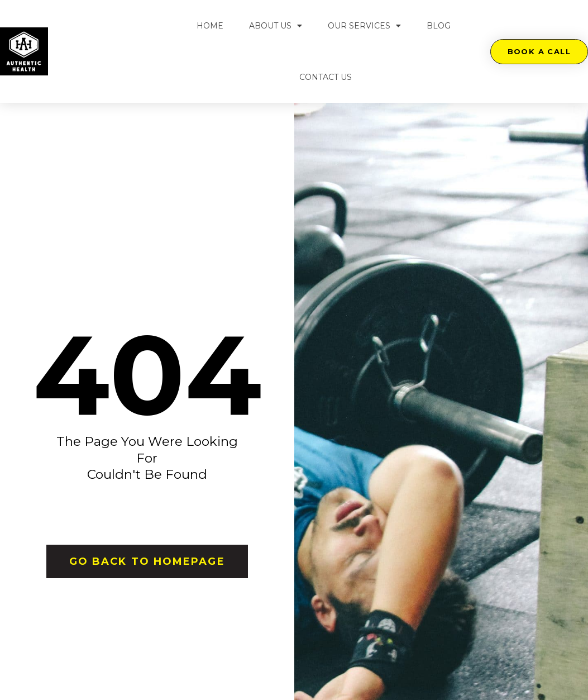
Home (210, 26)
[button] (539, 52)
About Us (276, 26)
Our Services (364, 26)
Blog (439, 26)
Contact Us (326, 77)
